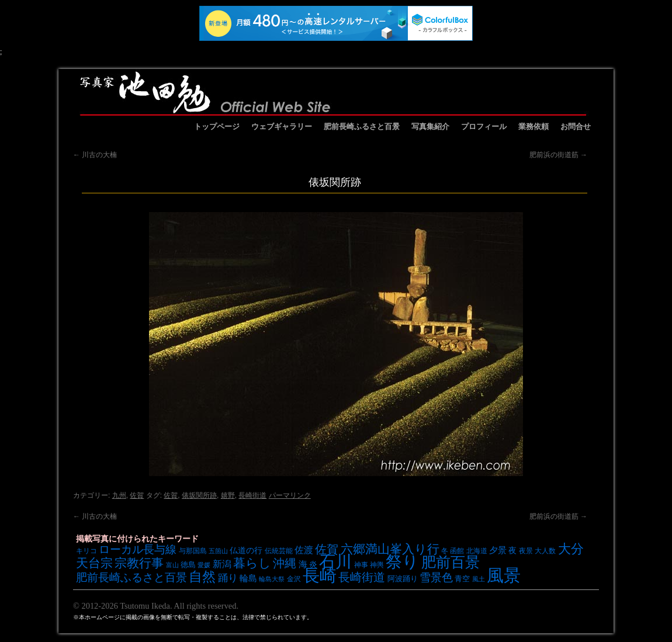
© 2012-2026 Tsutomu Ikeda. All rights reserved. (156, 606)
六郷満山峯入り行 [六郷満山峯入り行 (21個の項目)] (390, 549)
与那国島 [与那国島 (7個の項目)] (193, 551)
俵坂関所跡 (199, 495)
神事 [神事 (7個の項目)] (361, 565)
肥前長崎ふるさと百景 (362, 126)
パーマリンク (290, 495)
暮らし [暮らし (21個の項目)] (252, 563)
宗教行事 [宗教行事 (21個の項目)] (139, 563)
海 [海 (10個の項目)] (303, 564)
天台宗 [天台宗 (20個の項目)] (94, 563)
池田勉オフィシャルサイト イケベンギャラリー (333, 92)
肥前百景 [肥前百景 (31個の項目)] (451, 562)
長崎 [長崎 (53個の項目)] (320, 575)
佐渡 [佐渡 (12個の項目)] (304, 550)
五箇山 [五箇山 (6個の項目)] (218, 551)
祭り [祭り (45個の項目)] (402, 562)
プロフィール (484, 126)
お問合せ (576, 126)
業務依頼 (534, 126)
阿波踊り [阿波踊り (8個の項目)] (403, 579)
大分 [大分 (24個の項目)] (571, 549)
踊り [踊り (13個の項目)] (228, 578)
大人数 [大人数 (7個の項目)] (545, 551)
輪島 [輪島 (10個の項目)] (248, 578)
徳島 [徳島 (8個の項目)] (188, 565)
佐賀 (137, 495)
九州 (119, 495)
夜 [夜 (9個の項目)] (512, 550)
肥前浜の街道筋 (558, 155)
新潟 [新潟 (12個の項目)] (222, 564)
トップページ (217, 126)
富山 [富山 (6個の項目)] (172, 565)
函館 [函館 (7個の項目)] (457, 551)
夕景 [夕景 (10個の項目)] (498, 550)
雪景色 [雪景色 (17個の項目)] (436, 577)
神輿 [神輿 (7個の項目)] (377, 565)
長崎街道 (252, 495)
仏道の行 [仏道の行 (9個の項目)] (246, 550)
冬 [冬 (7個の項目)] (445, 551)
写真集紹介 (430, 126)
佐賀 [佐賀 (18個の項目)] (327, 549)
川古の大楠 (95, 155)
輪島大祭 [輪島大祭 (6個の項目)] (272, 579)
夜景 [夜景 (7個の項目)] (526, 551)
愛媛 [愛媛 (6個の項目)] (204, 565)
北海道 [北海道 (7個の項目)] (477, 551)
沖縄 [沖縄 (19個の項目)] (285, 563)
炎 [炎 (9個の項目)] (313, 564)
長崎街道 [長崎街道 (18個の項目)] (362, 577)
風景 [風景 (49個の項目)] (504, 575)
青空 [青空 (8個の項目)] (462, 579)
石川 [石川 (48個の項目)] (335, 561)
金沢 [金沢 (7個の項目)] (294, 579)
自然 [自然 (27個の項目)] (202, 577)
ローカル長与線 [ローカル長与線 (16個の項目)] (138, 549)
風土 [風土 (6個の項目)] (479, 579)
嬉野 (228, 495)
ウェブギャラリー (282, 126)
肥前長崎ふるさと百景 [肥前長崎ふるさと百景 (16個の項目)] (131, 577)
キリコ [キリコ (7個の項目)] (86, 551)
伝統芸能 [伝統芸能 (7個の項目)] (279, 551)
